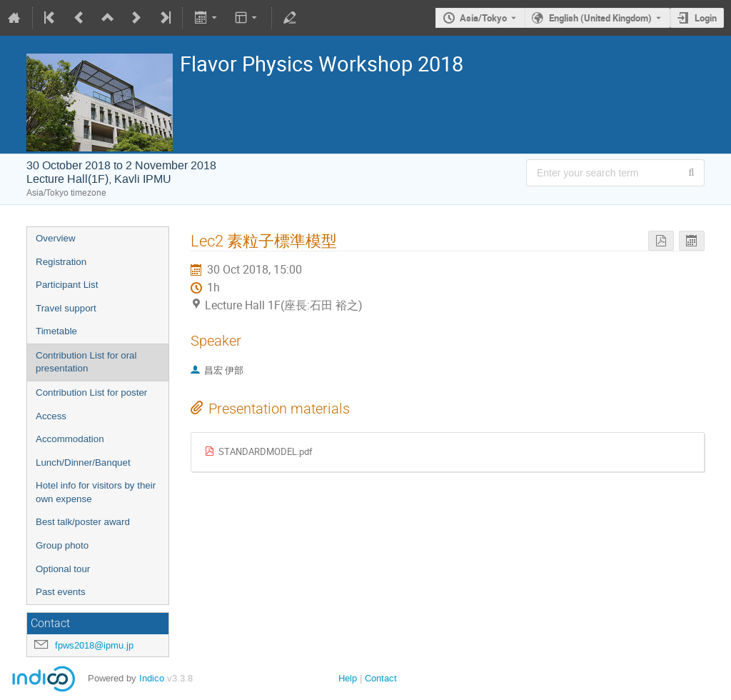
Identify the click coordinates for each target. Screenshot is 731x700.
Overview (56, 238)
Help (348, 678)
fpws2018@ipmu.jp (94, 645)
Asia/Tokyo (483, 18)
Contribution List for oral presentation (86, 362)
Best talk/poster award (83, 522)
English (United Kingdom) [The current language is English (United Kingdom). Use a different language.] (600, 18)
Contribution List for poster (91, 392)
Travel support (66, 308)
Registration (61, 262)
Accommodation (70, 439)
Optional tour (63, 569)
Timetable (56, 331)
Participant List (67, 285)
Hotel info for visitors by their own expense (96, 492)
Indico (152, 678)
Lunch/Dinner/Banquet (83, 462)
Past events (61, 592)
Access (51, 416)
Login (706, 18)
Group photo (62, 545)
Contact (381, 678)
